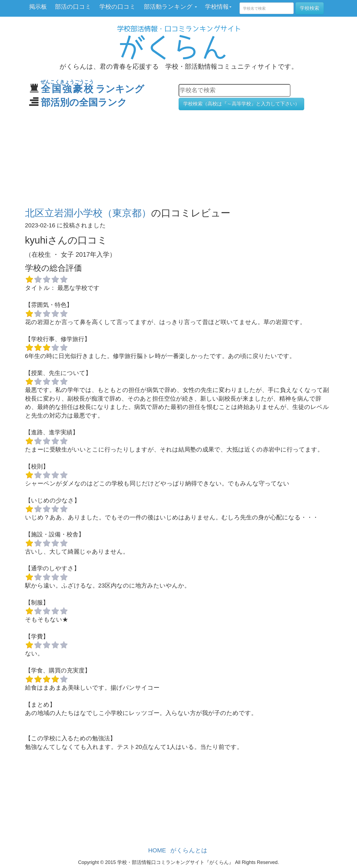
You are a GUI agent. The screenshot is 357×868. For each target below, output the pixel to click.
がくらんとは (189, 850)
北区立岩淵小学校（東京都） (88, 213)
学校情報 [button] (218, 7)
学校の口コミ (118, 7)
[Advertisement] (179, 156)
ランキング (93, 89)
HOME (157, 850)
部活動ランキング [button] (170, 7)
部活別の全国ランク (84, 102)
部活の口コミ (73, 7)
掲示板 (38, 7)
